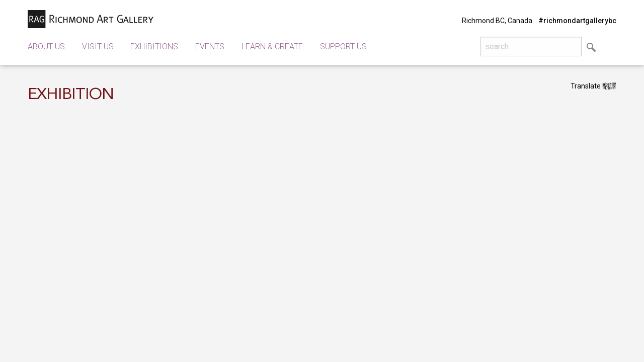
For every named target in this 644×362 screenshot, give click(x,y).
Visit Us (98, 47)
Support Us (343, 47)
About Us (46, 47)
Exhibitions (154, 47)
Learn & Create (272, 47)
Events (210, 47)
